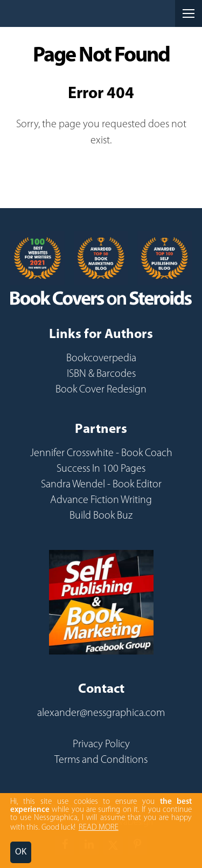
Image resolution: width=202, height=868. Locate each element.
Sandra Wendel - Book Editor (101, 485)
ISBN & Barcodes (101, 374)
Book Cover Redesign (101, 390)
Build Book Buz (101, 516)
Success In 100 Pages (101, 469)
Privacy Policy (101, 745)
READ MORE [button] (99, 828)
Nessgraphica (49, 13)
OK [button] (21, 852)
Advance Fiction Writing (101, 500)
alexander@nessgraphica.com (101, 713)
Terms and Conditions (101, 760)
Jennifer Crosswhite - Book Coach (101, 453)
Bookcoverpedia (101, 359)
